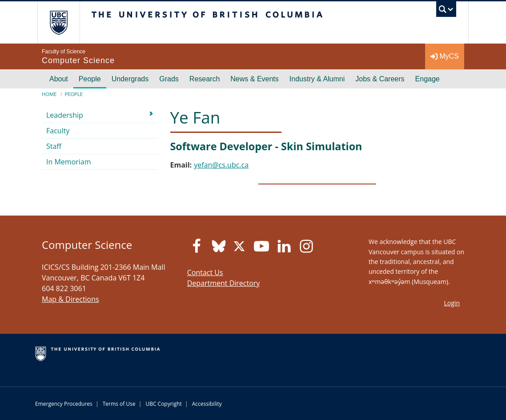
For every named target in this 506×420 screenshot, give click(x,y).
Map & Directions (70, 299)
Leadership (65, 115)
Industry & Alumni (317, 79)
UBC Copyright (163, 404)
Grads (169, 79)
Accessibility (207, 404)
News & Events (254, 79)
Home (49, 94)
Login (452, 303)
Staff (54, 146)
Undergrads (130, 79)
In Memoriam (69, 162)
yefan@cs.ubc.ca (221, 165)
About (59, 79)
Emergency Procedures (64, 404)
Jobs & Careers (380, 79)
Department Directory (224, 283)
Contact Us (205, 272)
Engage (428, 79)
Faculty (58, 131)
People (90, 79)
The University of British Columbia (65, 22)
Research (205, 79)
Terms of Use (119, 404)
